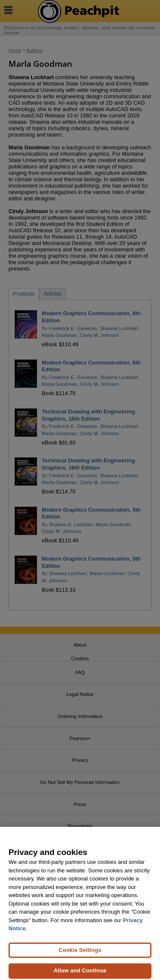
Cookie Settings (80, 953)
